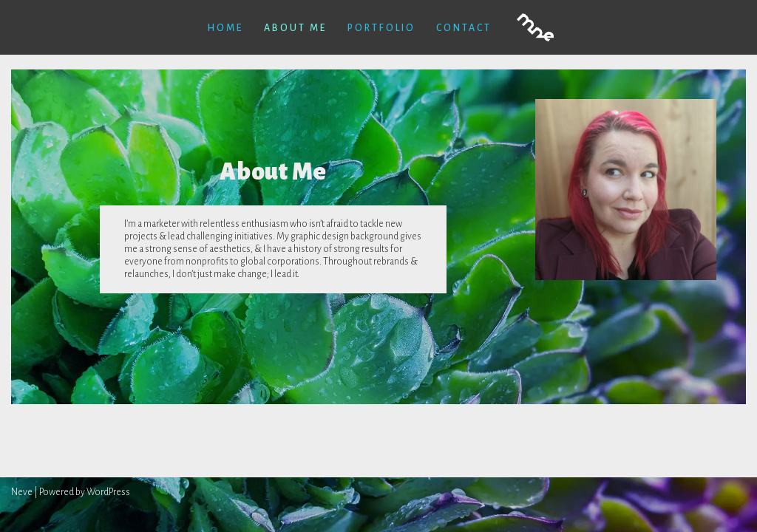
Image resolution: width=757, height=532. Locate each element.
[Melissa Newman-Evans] (535, 27)
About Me (295, 28)
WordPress (108, 492)
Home (225, 28)
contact (464, 28)
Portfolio (381, 28)
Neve (22, 492)
